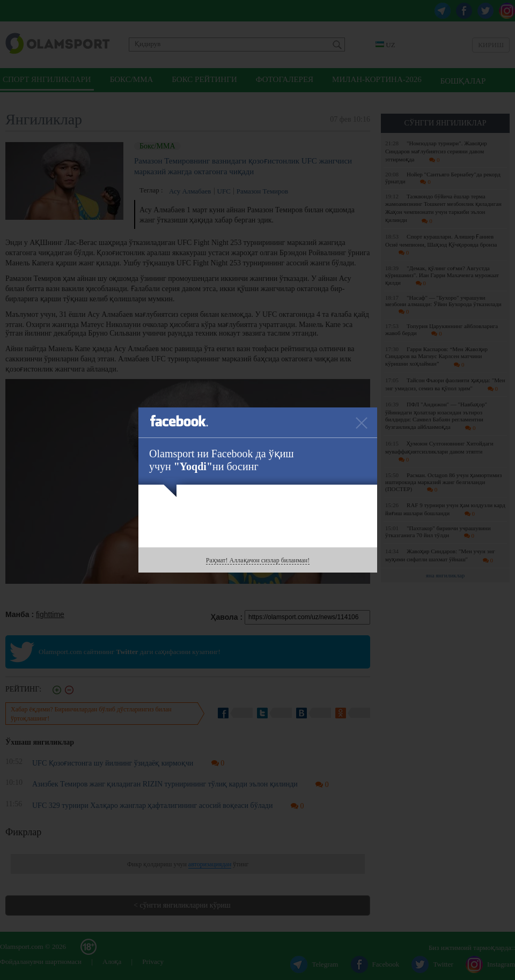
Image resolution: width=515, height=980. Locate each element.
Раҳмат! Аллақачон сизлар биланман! (258, 560)
